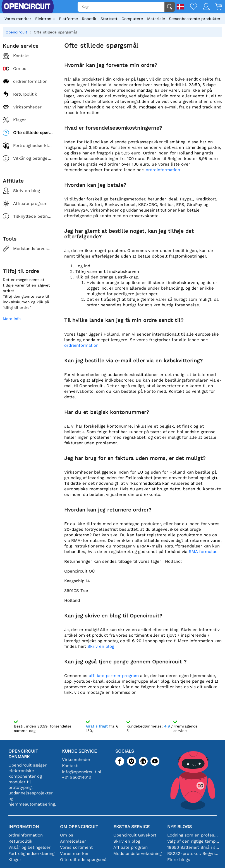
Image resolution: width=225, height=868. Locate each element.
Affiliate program (131, 847)
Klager (15, 860)
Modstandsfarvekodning (137, 854)
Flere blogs (179, 860)
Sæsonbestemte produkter (195, 19)
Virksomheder (76, 760)
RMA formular (203, 552)
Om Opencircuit (79, 827)
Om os (67, 835)
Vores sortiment (76, 847)
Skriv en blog (101, 646)
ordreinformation (163, 170)
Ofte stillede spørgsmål (84, 860)
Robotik (89, 19)
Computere (132, 19)
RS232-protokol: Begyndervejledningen (193, 854)
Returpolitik (20, 841)
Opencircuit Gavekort (135, 835)
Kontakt (70, 766)
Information (24, 827)
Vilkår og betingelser (29, 847)
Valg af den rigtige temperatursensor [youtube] (193, 841)
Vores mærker (18, 19)
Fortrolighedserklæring (31, 854)
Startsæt (109, 19)
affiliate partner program (114, 676)
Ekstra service (131, 827)
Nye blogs (179, 827)
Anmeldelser (73, 841)
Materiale (156, 19)
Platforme (68, 19)
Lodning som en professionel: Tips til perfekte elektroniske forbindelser (193, 835)
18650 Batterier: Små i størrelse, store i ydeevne (193, 847)
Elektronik (45, 19)
